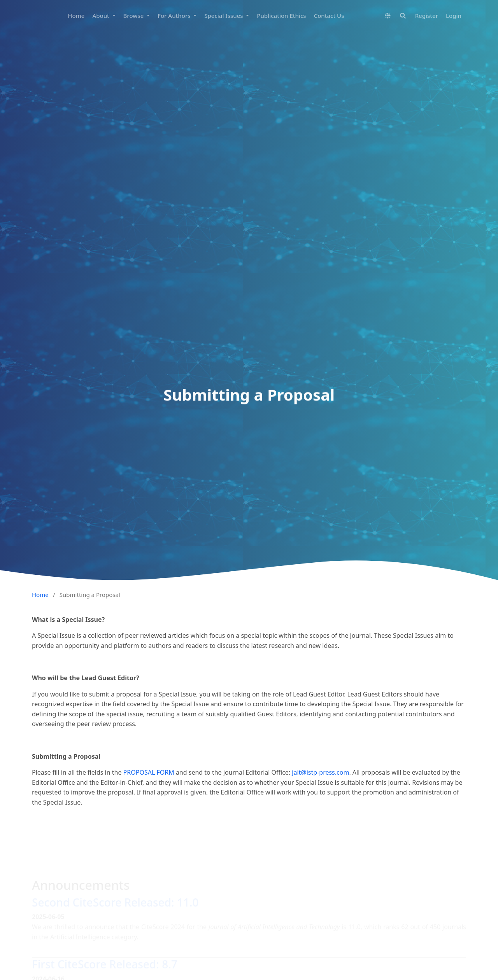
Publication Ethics (281, 16)
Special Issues (224, 16)
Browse (134, 16)
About (101, 16)
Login (454, 16)
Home (76, 16)
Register (427, 16)
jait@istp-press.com (320, 772)
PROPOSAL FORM (149, 772)
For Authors (175, 16)
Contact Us (329, 16)
